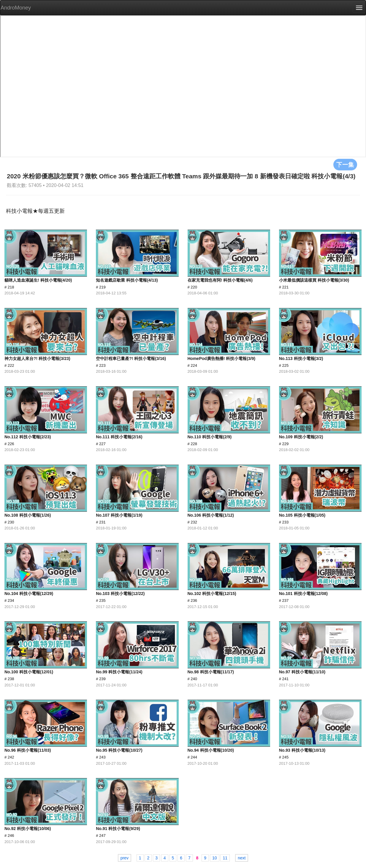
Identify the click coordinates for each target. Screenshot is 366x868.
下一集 (345, 164)
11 (225, 858)
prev (125, 858)
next (242, 858)
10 (215, 858)
